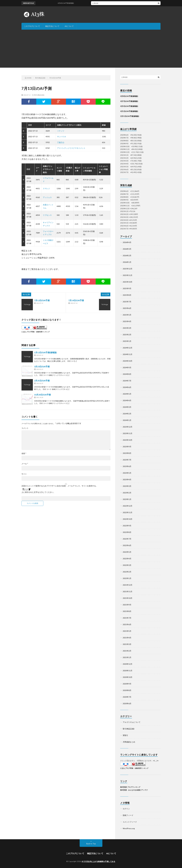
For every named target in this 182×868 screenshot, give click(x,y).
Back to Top (91, 844)
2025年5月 (127, 315)
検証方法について (52, 26)
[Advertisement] (91, 49)
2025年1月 (127, 341)
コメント (25, 428)
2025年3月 (127, 328)
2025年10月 (128, 282)
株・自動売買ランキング (41, 332)
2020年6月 (127, 703)
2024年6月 (127, 387)
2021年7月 (127, 618)
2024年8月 (127, 374)
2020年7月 (127, 697)
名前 (24, 453)
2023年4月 (127, 479)
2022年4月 (127, 559)
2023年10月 (128, 440)
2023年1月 (127, 499)
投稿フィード (128, 815)
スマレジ (46, 188)
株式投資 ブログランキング (130, 787)
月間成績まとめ (129, 742)
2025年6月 (127, 308)
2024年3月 (127, 407)
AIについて (69, 26)
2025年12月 (128, 269)
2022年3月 (127, 565)
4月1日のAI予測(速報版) (129, 111)
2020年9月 (127, 684)
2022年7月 (127, 539)
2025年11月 (128, 275)
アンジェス (47, 197)
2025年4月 (127, 321)
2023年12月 (128, 427)
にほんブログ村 (27, 332)
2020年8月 (127, 690)
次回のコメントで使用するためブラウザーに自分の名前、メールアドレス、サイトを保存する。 (60, 486)
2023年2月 (127, 493)
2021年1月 (127, 657)
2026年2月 (127, 255)
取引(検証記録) (39, 95)
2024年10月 (128, 361)
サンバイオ (62, 137)
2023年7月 (127, 460)
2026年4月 (127, 242)
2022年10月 (128, 519)
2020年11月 (128, 671)
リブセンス (47, 215)
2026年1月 (127, 262)
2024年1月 (127, 420)
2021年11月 (128, 591)
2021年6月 (127, 624)
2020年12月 (128, 664)
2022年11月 (128, 512)
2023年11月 (128, 433)
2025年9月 (127, 288)
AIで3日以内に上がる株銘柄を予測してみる (98, 861)
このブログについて (32, 26)
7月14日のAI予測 (76, 300)
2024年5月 (127, 394)
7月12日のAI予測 (42, 300)
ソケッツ (61, 131)
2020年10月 (128, 677)
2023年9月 (127, 447)
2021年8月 (127, 611)
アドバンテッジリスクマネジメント (71, 148)
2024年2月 (127, 414)
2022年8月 (127, 532)
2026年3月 (127, 249)
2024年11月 (128, 354)
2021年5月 (127, 631)
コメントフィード (130, 822)
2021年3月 (127, 644)
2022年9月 (127, 526)
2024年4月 (127, 400)
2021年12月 (128, 585)
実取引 (125, 735)
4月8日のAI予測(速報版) (68, 3)
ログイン (126, 809)
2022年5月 (127, 552)
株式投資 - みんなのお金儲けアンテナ (134, 790)
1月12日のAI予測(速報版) (45, 352)
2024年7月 (127, 381)
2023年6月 (127, 466)
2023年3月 (127, 486)
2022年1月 (127, 578)
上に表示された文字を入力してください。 (38, 492)
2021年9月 (127, 605)
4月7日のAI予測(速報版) (129, 101)
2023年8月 (127, 453)
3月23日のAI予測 (42, 366)
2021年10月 (128, 598)
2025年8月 (127, 295)
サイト (24, 474)
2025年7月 (127, 302)
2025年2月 (127, 335)
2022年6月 (127, 545)
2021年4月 (127, 638)
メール (25, 464)
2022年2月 (127, 572)
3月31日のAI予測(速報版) (130, 116)
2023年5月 (127, 473)
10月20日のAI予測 (42, 395)
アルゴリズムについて (132, 722)
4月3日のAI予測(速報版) (129, 106)
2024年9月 (127, 367)
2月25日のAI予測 (42, 381)
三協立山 (61, 142)
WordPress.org (129, 828)
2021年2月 (127, 651)
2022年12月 (128, 506)
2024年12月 (128, 348)
